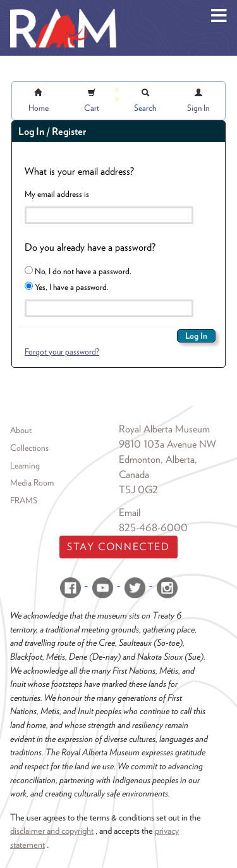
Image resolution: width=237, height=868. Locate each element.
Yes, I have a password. (67, 287)
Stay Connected (118, 547)
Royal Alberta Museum (164, 429)
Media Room (32, 482)
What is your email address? (79, 171)
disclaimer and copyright (52, 830)
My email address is (57, 194)
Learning (25, 465)
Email (130, 513)
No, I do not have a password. (78, 271)
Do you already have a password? (90, 247)
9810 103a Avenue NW (167, 444)
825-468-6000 (153, 528)
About (21, 430)
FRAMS (24, 500)
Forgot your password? (62, 351)
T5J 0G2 (138, 490)
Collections (29, 448)
